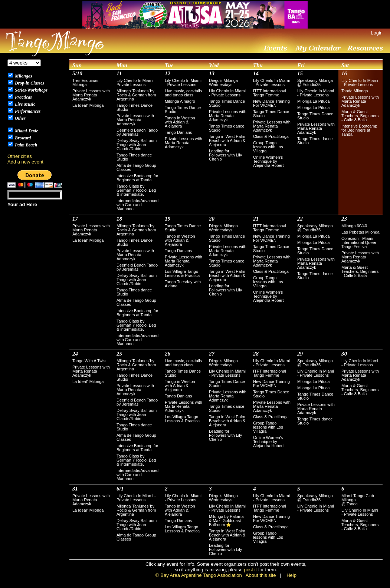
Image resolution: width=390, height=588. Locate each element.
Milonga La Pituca (313, 101)
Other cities (20, 156)
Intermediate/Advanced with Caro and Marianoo (137, 205)
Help (291, 575)
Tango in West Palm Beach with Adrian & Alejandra (227, 141)
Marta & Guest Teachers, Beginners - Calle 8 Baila (360, 116)
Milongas (23, 76)
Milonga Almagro (180, 101)
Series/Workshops (31, 90)
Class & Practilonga (271, 136)
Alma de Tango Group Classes (136, 167)
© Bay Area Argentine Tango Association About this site (216, 575)
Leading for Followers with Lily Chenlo (225, 155)
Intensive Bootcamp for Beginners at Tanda (137, 178)
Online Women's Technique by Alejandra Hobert (268, 161)
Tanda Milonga (355, 91)
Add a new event (25, 162)
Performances (27, 111)
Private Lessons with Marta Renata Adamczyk (91, 95)
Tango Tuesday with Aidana (183, 284)
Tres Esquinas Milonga (85, 82)
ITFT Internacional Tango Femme (270, 93)
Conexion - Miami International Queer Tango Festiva (359, 242)
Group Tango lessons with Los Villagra (268, 147)
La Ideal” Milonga (88, 105)
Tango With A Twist (89, 361)
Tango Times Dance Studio (135, 107)
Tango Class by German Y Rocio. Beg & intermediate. (136, 190)
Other (20, 118)
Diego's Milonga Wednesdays (223, 82)
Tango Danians (178, 132)
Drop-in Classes (29, 83)
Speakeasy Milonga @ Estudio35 (315, 82)
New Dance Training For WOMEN (271, 103)
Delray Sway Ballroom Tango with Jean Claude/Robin (137, 145)
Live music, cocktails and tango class (183, 93)
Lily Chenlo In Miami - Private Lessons (136, 82)
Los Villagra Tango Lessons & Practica (182, 273)
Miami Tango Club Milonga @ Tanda (358, 500)
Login (377, 33)
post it (250, 570)
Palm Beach (25, 145)
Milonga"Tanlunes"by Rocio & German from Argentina (136, 95)
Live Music (24, 104)
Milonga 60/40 (354, 226)
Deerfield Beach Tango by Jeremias (137, 132)
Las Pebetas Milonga (360, 232)
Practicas (23, 97)
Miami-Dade (26, 131)
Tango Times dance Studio (134, 157)
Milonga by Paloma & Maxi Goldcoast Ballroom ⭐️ (226, 521)
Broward (22, 138)
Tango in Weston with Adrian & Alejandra (180, 122)
